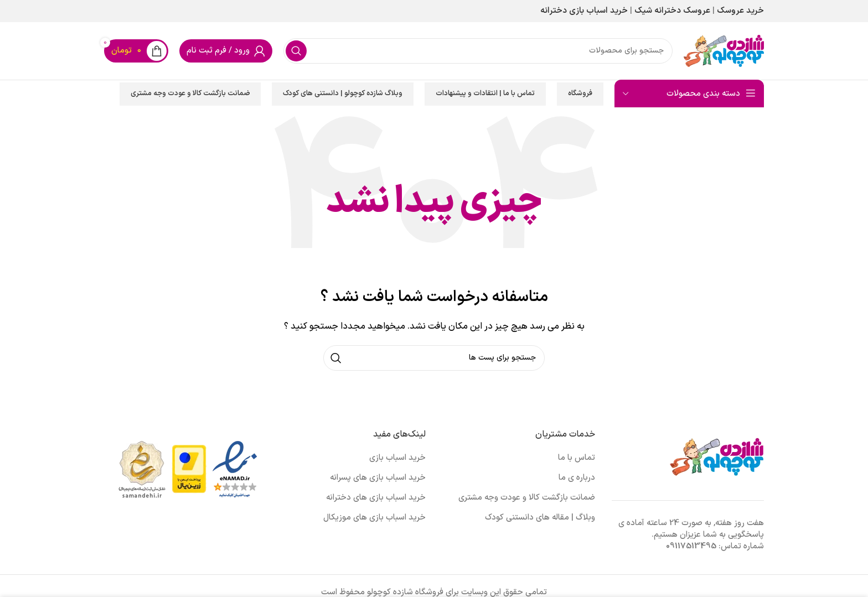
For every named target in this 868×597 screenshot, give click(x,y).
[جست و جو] (478, 51)
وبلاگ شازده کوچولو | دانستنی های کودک (343, 94)
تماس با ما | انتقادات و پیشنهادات (485, 94)
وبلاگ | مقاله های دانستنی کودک (540, 518)
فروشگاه (580, 94)
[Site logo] (724, 51)
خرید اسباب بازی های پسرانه (378, 478)
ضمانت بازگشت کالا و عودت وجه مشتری (190, 94)
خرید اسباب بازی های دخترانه (376, 498)
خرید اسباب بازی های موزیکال (374, 518)
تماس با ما (577, 458)
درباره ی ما (577, 478)
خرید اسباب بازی (397, 458)
